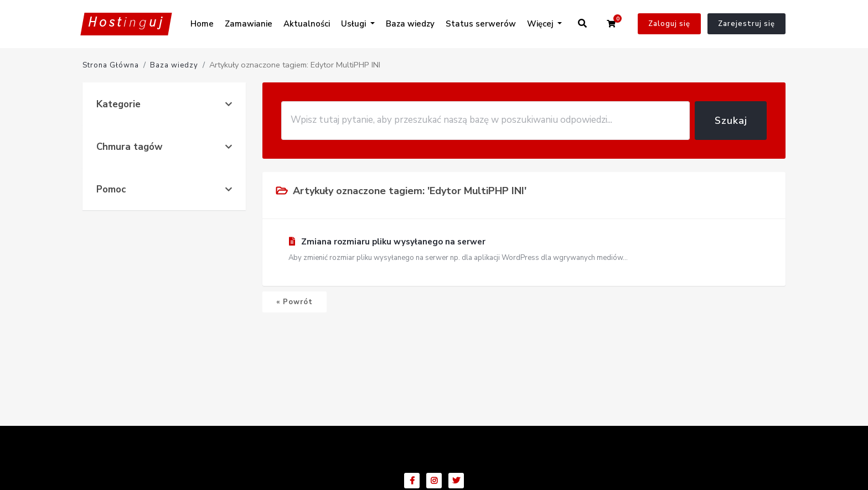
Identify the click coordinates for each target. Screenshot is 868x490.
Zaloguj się (669, 24)
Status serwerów (481, 24)
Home (202, 24)
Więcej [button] (541, 24)
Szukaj (731, 121)
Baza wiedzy (410, 24)
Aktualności (307, 24)
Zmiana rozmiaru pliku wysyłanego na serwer (524, 250)
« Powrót (294, 302)
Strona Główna (111, 65)
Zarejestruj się (746, 24)
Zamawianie (249, 24)
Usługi (355, 24)
